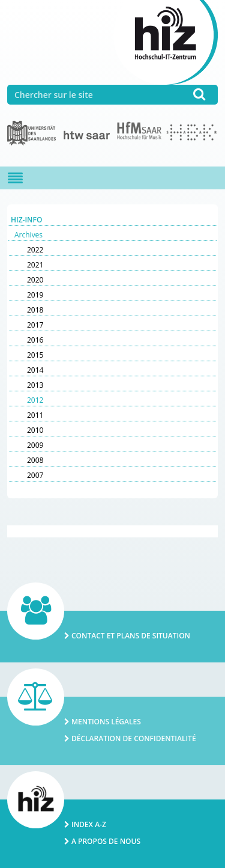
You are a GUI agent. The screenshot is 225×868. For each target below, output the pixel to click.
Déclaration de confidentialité (134, 738)
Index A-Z (89, 824)
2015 (35, 355)
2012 (35, 400)
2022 (35, 250)
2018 (35, 310)
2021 (35, 265)
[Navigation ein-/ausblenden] (15, 178)
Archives (28, 235)
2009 (35, 445)
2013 (35, 385)
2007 (35, 475)
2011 (35, 415)
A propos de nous (106, 841)
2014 (35, 370)
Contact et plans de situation (131, 636)
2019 (35, 295)
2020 (35, 280)
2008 (35, 460)
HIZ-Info (26, 220)
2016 (35, 340)
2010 (35, 430)
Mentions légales (106, 722)
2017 (35, 325)
